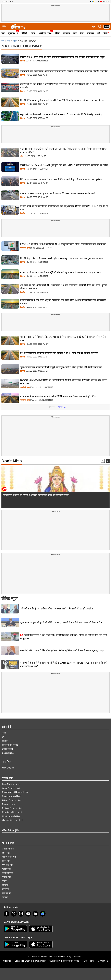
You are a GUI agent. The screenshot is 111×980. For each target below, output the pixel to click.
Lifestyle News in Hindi (12, 820)
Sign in (106, 1)
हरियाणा (5, 885)
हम (3, 737)
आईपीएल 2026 (45, 33)
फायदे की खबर (25, 248)
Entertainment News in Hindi (15, 792)
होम (3, 33)
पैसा (82, 33)
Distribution (103, 961)
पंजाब (4, 881)
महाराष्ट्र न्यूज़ (7, 869)
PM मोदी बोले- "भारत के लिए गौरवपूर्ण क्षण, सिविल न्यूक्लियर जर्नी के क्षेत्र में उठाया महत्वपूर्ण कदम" (63, 651)
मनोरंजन (66, 33)
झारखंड (5, 897)
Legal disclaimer (22, 961)
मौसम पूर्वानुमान (8, 768)
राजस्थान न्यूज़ (7, 873)
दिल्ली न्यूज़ (6, 853)
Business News (9, 804)
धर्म (99, 33)
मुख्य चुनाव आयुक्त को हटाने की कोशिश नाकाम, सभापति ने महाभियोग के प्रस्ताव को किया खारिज (61, 623)
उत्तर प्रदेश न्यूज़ (8, 849)
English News (8, 753)
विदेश (57, 33)
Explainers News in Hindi (13, 812)
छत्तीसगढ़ (6, 889)
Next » (62, 407)
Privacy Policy (39, 961)
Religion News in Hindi (12, 808)
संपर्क (4, 733)
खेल (75, 33)
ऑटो (22, 156)
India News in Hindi (11, 784)
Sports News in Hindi (12, 796)
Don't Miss (12, 461)
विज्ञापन (5, 741)
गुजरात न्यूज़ (7, 877)
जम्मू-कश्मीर (7, 893)
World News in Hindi (11, 788)
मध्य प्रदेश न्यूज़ (8, 865)
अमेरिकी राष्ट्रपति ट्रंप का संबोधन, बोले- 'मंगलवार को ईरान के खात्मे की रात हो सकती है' (57, 609)
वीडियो (24, 33)
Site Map (7, 961)
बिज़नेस (23, 61)
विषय (15, 41)
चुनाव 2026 (13, 33)
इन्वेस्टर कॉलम (7, 749)
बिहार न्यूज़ (6, 861)
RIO (92, 961)
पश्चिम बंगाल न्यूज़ (9, 857)
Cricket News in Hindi (12, 800)
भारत (33, 33)
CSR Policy (55, 961)
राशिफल (90, 33)
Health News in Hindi (12, 816)
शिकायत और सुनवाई (10, 745)
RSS (85, 961)
